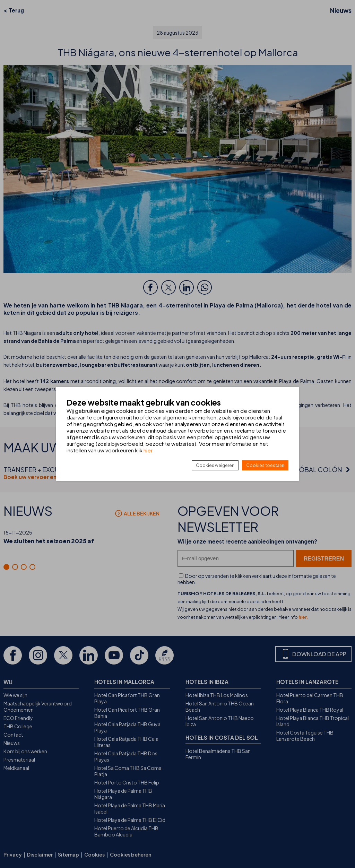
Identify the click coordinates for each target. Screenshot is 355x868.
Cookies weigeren (215, 465)
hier (148, 450)
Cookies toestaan (265, 465)
